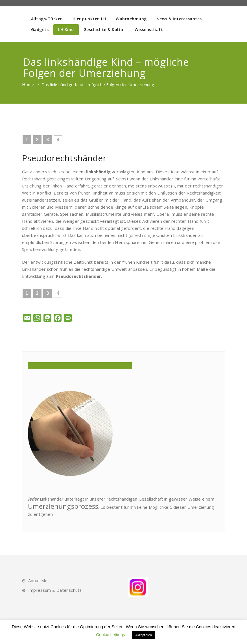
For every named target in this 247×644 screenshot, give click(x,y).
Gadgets (40, 30)
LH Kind (66, 30)
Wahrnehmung (131, 19)
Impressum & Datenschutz (55, 590)
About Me (38, 580)
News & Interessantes (179, 19)
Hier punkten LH (89, 19)
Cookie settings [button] (111, 635)
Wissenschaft (149, 30)
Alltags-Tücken (47, 19)
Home (28, 84)
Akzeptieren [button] (144, 635)
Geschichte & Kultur (104, 30)
